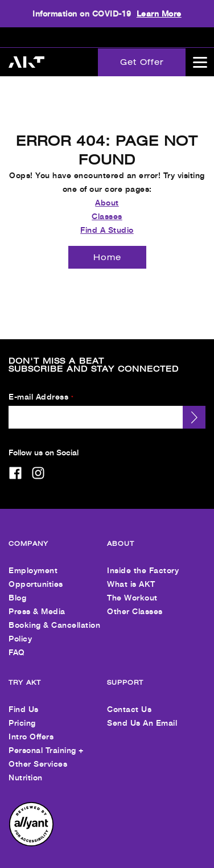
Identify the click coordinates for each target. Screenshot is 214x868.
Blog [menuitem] (17, 588)
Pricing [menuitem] (22, 713)
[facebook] (15, 463)
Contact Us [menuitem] (129, 699)
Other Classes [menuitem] (135, 601)
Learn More (159, 13)
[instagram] (38, 463)
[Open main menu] (200, 62)
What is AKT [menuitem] (131, 574)
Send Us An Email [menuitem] (142, 713)
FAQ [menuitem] (17, 642)
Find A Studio (107, 220)
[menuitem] (31, 834)
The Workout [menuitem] (132, 588)
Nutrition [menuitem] (26, 768)
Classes (107, 206)
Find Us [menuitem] (24, 699)
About (107, 193)
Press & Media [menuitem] (37, 601)
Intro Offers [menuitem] (31, 727)
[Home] (107, 248)
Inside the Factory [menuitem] (143, 560)
